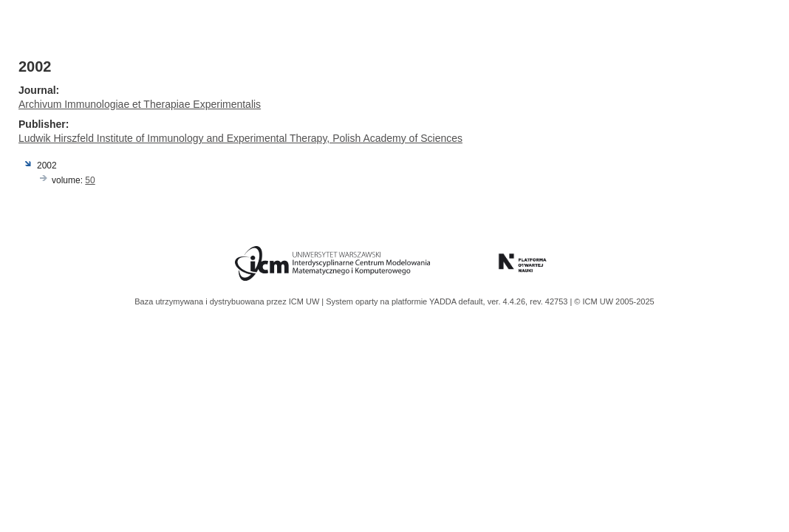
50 (90, 180)
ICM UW (305, 301)
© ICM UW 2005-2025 (614, 301)
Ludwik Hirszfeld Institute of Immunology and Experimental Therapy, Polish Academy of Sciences (240, 138)
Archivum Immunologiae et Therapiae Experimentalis (140, 104)
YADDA (444, 301)
